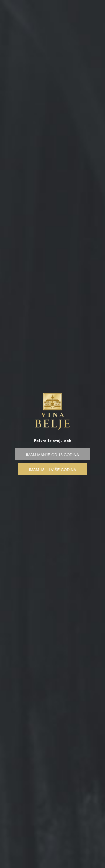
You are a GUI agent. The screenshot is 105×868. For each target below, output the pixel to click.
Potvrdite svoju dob (53, 441)
